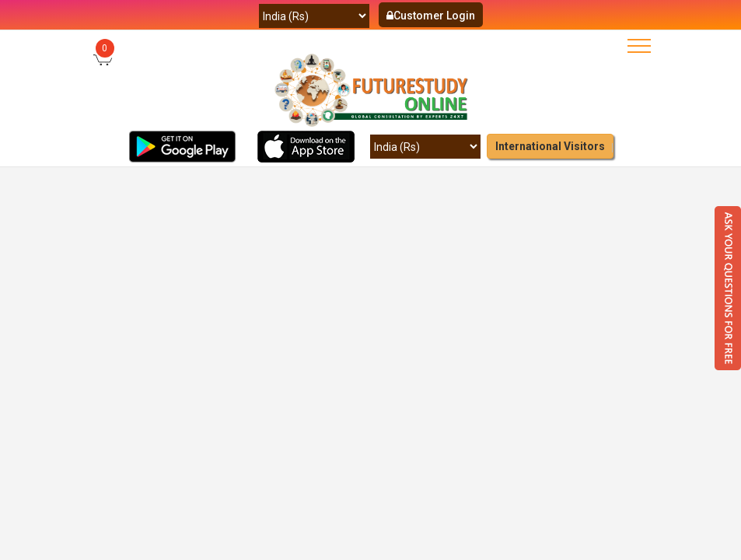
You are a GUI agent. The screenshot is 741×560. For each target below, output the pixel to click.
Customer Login (431, 16)
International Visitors (550, 146)
